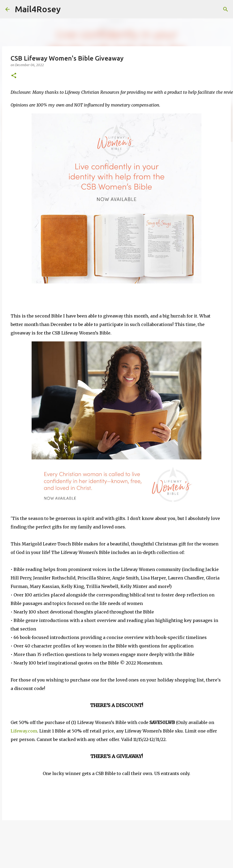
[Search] (68, 9)
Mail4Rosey (38, 9)
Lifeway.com (24, 731)
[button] (14, 76)
